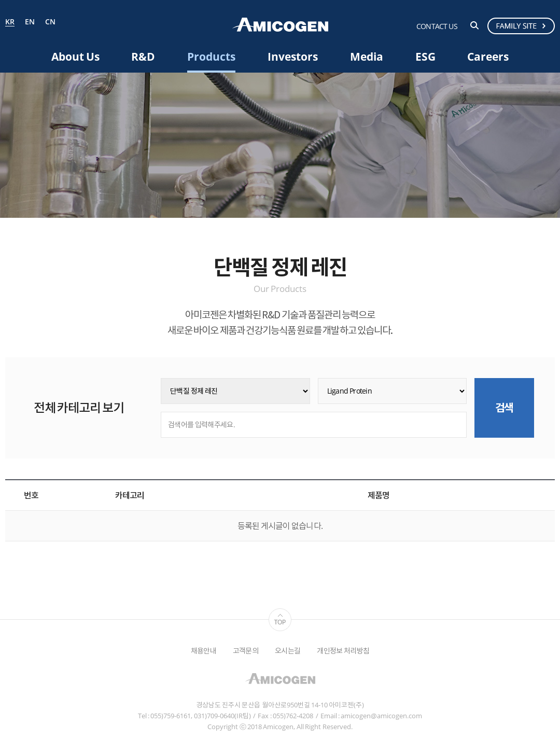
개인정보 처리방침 (343, 651)
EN (30, 22)
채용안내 (204, 651)
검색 (474, 25)
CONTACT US (437, 26)
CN (50, 22)
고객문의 (246, 651)
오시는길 (288, 651)
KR (10, 22)
